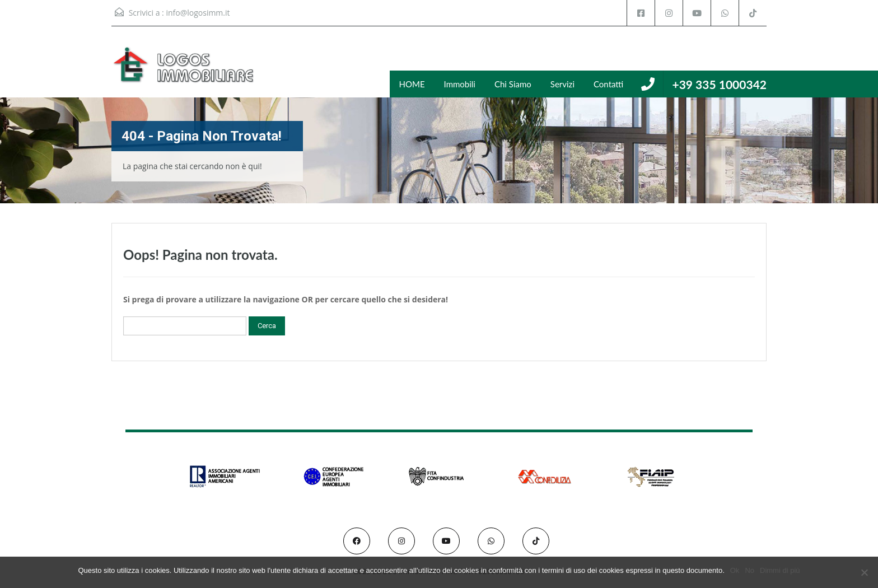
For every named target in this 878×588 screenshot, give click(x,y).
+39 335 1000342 (719, 84)
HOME (412, 84)
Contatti (608, 84)
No (749, 570)
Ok (735, 570)
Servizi (562, 84)
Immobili (460, 84)
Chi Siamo (513, 84)
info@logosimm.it (198, 13)
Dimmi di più (780, 570)
